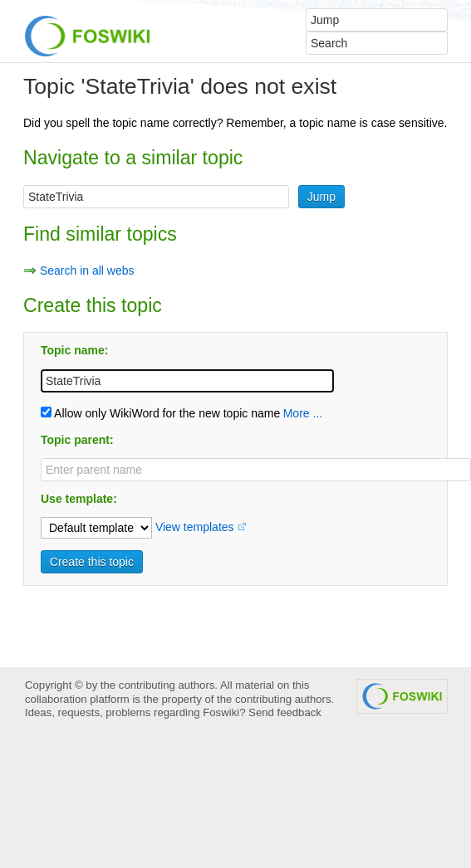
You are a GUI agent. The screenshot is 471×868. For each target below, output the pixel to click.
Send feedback (285, 712)
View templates (195, 527)
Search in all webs (87, 271)
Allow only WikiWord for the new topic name (160, 413)
